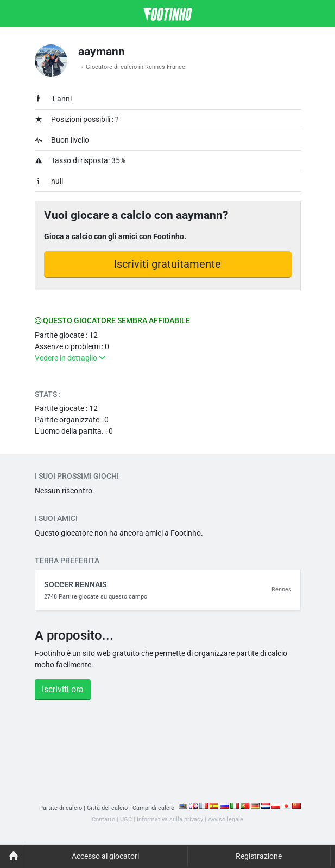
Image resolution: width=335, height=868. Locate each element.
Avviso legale (226, 819)
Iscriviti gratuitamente (167, 264)
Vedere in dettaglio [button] (70, 358)
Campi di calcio (153, 808)
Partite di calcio (61, 808)
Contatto (103, 819)
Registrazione (259, 856)
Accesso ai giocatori (105, 856)
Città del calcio (107, 808)
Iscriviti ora (63, 689)
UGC (126, 819)
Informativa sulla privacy (170, 819)
